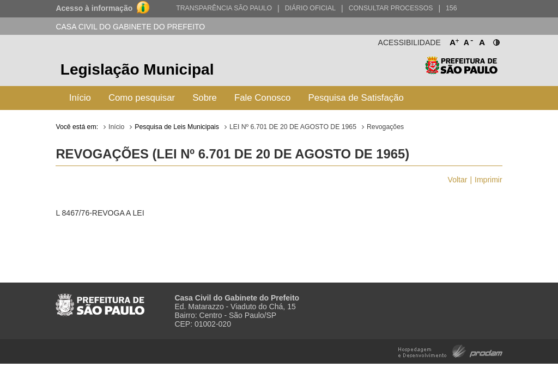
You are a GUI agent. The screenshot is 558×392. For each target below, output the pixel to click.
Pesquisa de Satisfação (356, 98)
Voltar (458, 180)
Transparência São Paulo (224, 8)
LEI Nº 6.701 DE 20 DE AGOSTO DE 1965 (293, 127)
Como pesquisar (142, 98)
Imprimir (489, 180)
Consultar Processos (391, 8)
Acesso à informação (94, 8)
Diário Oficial (310, 8)
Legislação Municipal (137, 69)
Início (80, 98)
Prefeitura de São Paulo (461, 71)
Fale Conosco (263, 98)
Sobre (205, 98)
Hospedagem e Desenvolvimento (450, 350)
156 (451, 8)
